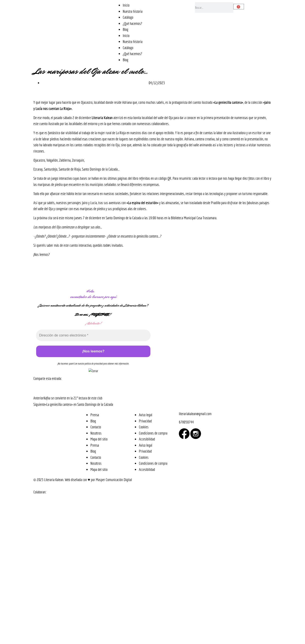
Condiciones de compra (153, 433)
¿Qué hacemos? (132, 23)
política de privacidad (94, 364)
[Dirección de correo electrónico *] (93, 335)
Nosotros (96, 433)
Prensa (95, 415)
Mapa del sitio (99, 439)
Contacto (96, 427)
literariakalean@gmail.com (195, 414)
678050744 (186, 422)
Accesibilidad (147, 439)
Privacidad (145, 421)
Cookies (144, 427)
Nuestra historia (133, 11)
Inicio (126, 5)
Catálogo (128, 17)
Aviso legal (145, 415)
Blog (125, 29)
